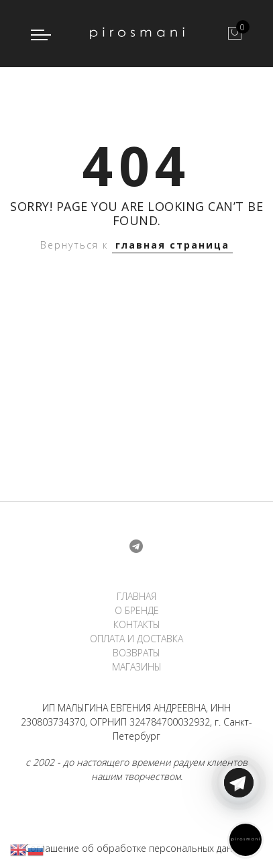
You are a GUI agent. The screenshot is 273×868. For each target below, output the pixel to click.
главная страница (172, 245)
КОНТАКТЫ (137, 624)
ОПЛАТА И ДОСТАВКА (136, 639)
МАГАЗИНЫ (137, 667)
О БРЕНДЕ (137, 610)
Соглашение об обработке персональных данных (136, 848)
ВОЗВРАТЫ (136, 653)
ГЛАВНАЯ (136, 596)
